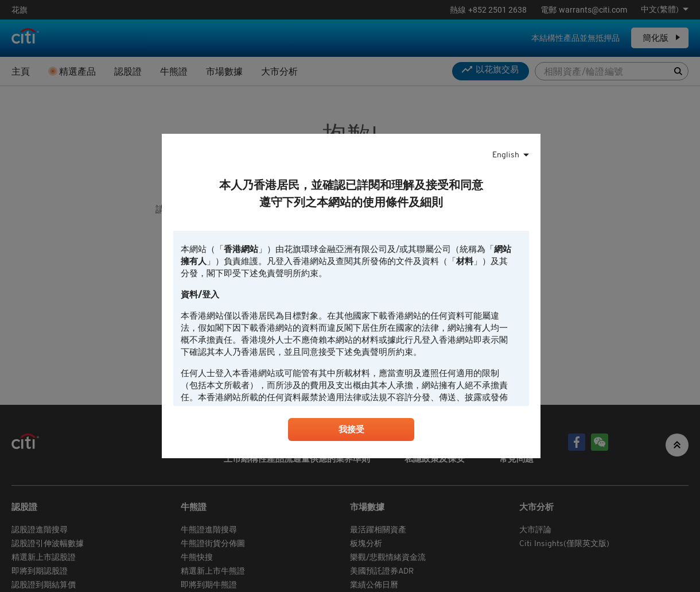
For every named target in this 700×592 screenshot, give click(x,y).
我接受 (351, 431)
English (506, 154)
